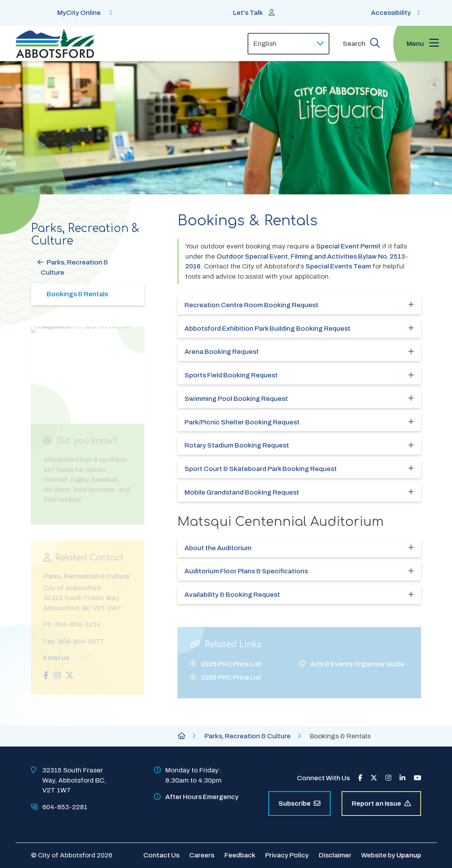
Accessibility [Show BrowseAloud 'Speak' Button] (391, 13)
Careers (202, 855)
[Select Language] (288, 44)
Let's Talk (248, 13)
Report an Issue (381, 804)
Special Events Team (338, 266)
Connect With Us (323, 778)
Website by (391, 855)
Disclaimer (335, 855)
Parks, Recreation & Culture (74, 267)
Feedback (240, 855)
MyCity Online (79, 13)
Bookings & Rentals (77, 294)
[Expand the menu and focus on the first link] (423, 43)
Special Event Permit (348, 246)
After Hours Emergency (202, 797)
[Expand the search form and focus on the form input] (361, 44)
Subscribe (299, 804)
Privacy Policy (287, 855)
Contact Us (161, 855)
